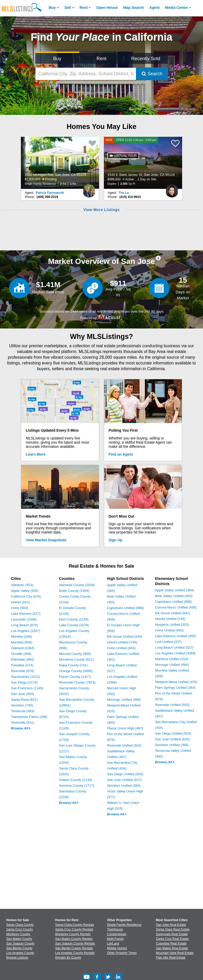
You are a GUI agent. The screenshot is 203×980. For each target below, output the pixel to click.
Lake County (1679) (74, 625)
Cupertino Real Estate (171, 944)
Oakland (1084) (23, 648)
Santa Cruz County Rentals (74, 929)
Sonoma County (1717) (76, 786)
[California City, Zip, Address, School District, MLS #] (86, 74)
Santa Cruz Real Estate (172, 939)
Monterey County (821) (76, 659)
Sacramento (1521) (25, 677)
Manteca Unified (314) (172, 659)
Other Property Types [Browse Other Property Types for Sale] (122, 953)
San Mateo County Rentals (74, 939)
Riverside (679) (22, 671)
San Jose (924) (22, 694)
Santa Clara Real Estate (173, 929)
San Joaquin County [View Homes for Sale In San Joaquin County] (20, 944)
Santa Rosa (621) (24, 700)
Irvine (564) (20, 608)
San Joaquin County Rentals (75, 944)
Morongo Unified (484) (124, 700)
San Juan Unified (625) (172, 739)
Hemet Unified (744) (122, 642)
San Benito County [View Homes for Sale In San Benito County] (19, 948)
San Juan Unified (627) (124, 780)
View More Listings (101, 210)
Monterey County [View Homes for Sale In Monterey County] (18, 934)
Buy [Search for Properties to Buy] (57, 59)
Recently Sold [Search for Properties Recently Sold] (146, 59)
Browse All (21, 728)
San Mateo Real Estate (172, 948)
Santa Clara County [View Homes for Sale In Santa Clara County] (20, 925)
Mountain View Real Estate (175, 953)
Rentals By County (68, 958)
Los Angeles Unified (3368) (175, 653)
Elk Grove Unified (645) (125, 637)
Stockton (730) (22, 705)
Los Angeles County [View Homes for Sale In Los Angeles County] (20, 953)
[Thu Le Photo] (172, 189)
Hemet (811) (20, 602)
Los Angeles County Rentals (75, 953)
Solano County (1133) (75, 780)
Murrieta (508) (22, 642)
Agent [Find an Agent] (154, 8)
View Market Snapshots (46, 540)
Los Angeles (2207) (26, 631)
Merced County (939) (75, 654)
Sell (68, 8)
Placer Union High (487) (125, 728)
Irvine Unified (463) (121, 648)
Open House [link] (107, 8)
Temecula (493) (23, 711)
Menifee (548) (21, 637)
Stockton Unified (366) (172, 745)
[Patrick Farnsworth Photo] (89, 189)
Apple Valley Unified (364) (174, 590)
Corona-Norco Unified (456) (176, 607)
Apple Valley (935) (25, 591)
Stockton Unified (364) (124, 786)
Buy (52, 8)
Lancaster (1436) (24, 619)
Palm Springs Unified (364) (175, 688)
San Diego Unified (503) (125, 774)
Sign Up (115, 540)
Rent (84, 8)
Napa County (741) (73, 665)
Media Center (177, 8)
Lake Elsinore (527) (26, 614)
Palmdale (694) (22, 659)
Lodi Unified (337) (168, 642)
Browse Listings (17, 958)
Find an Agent (121, 454)
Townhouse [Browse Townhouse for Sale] (115, 929)
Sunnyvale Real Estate (172, 934)
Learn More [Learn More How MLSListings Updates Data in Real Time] (36, 454)
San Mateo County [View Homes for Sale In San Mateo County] (19, 939)
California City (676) (26, 596)
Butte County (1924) (74, 591)
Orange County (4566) (76, 671)
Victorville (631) (23, 722)
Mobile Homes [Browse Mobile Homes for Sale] (117, 948)
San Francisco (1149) (27, 688)
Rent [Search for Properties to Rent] (102, 59)
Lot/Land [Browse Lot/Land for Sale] (113, 944)
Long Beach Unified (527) (174, 647)
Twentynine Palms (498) (29, 717)
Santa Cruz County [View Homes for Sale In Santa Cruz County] (19, 929)
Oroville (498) (21, 654)
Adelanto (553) (22, 585)
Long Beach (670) (24, 625)
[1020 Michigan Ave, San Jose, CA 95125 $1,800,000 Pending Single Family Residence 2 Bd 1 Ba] (60, 163)
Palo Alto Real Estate (171, 958)
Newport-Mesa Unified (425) (176, 682)
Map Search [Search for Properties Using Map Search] (134, 8)
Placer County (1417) (75, 677)
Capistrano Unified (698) (125, 608)
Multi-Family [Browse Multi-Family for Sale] (115, 939)
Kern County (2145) (74, 619)
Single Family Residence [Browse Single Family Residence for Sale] (124, 925)
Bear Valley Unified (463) (174, 596)
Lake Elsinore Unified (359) (175, 636)
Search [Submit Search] (152, 74)
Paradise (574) (22, 665)
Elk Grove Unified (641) (173, 613)
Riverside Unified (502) (124, 745)
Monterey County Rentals (73, 934)
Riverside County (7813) (77, 682)
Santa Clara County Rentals (75, 925)
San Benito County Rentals (74, 948)
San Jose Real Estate (171, 925)
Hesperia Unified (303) (172, 625)
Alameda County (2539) (77, 585)
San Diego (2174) (24, 682)
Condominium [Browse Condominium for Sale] (117, 934)
